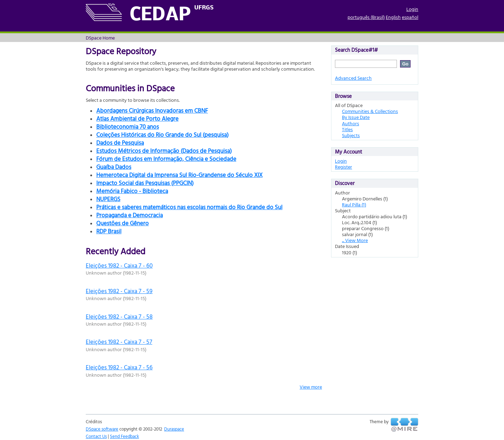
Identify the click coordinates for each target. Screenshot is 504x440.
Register (344, 167)
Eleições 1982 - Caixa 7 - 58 (119, 316)
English (393, 17)
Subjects (351, 135)
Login (412, 9)
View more (311, 387)
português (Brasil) (366, 17)
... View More (355, 240)
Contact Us (96, 436)
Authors (351, 123)
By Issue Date (356, 117)
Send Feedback (124, 436)
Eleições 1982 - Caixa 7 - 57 (119, 342)
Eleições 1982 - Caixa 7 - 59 (119, 291)
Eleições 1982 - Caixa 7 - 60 (119, 265)
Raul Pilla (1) (354, 204)
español (410, 17)
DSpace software (102, 429)
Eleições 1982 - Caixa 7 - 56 (119, 367)
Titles (347, 129)
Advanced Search (353, 78)
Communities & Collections (370, 111)
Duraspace (174, 429)
